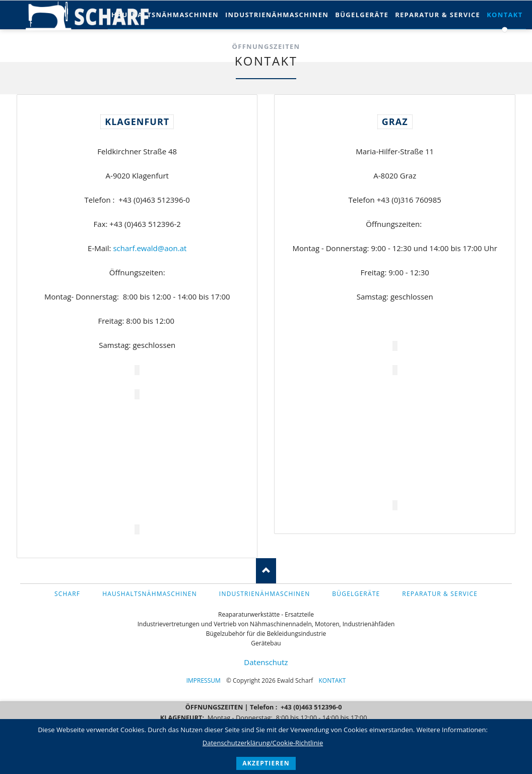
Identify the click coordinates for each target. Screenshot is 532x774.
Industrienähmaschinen (277, 15)
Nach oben (266, 571)
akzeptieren (266, 763)
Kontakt (332, 680)
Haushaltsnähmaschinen (165, 15)
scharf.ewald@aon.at (149, 248)
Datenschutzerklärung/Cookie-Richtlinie (263, 743)
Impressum (204, 680)
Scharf (67, 594)
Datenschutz (266, 662)
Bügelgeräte (362, 15)
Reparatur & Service (438, 15)
